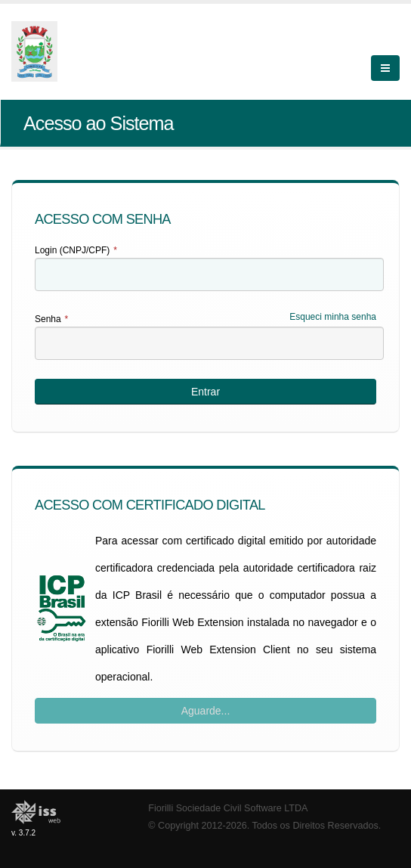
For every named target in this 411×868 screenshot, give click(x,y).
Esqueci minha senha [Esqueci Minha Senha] (333, 317)
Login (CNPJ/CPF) (76, 250)
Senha (51, 319)
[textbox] (209, 274)
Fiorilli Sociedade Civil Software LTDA (228, 808)
